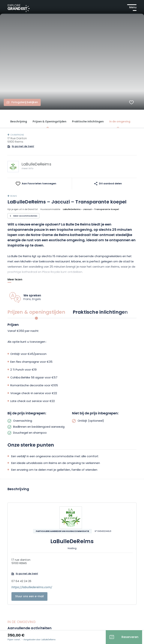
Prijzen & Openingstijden (49, 122)
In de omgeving (120, 122)
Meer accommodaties (25, 216)
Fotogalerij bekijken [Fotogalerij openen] (25, 102)
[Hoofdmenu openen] (132, 7)
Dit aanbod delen (110, 184)
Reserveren (130, 637)
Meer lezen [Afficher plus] (15, 280)
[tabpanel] (72, 379)
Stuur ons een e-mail (29, 597)
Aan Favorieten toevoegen (39, 184)
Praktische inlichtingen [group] (100, 313)
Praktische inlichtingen (88, 122)
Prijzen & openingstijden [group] (36, 313)
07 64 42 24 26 (21, 581)
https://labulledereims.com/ (32, 588)
